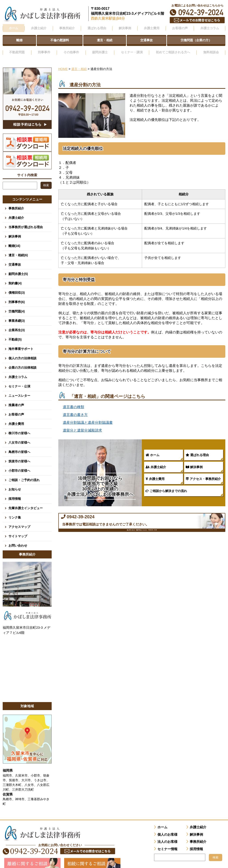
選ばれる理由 (197, 449)
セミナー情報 (167, 843)
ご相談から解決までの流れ (166, 485)
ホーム (13, 27)
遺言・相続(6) (18, 249)
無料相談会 (211, 47)
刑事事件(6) (17, 296)
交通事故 (15, 258)
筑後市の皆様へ (19, 455)
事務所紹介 (16, 202)
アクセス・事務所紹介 (203, 473)
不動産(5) (15, 333)
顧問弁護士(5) (18, 268)
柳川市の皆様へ (19, 427)
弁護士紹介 (156, 461)
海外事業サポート (21, 343)
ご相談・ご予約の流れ (24, 474)
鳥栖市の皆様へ (19, 446)
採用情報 (15, 492)
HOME (63, 63)
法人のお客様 (167, 835)
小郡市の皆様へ (19, 464)
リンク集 (15, 511)
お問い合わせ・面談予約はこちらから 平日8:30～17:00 (142, 540)
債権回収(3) (17, 286)
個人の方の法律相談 (22, 352)
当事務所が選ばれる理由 (26, 221)
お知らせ (15, 483)
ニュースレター (19, 389)
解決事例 (194, 461)
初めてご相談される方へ (172, 47)
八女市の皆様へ (19, 436)
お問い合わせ (18, 539)
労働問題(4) (17, 305)
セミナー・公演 (19, 380)
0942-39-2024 (197, 12)
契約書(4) (15, 277)
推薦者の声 (16, 399)
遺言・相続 (79, 63)
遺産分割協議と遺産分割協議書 (88, 416)
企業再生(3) (17, 324)
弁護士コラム (210, 27)
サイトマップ (18, 530)
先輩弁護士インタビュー (26, 502)
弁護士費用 (155, 473)
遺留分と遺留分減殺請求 (82, 424)
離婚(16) (14, 240)
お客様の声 (16, 408)
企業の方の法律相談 (22, 361)
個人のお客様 (167, 828)
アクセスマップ (19, 521)
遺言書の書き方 (75, 409)
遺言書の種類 (73, 401)
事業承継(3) (17, 314)
